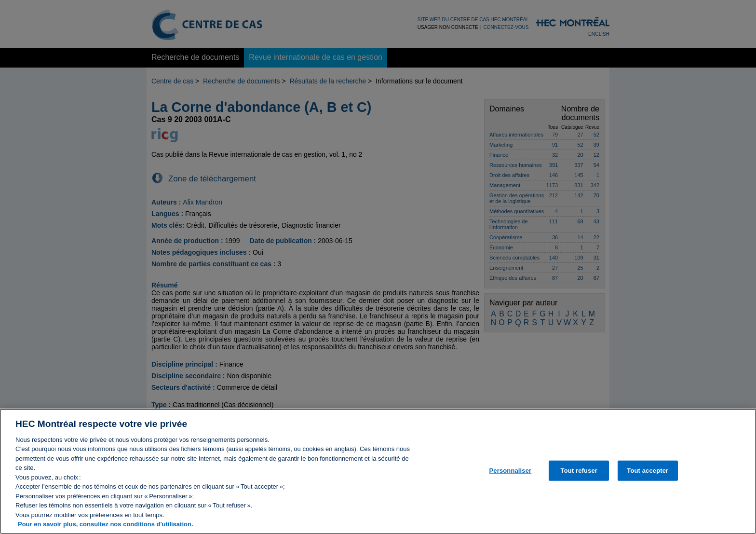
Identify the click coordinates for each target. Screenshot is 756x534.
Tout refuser (579, 476)
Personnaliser (511, 476)
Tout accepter (648, 476)
